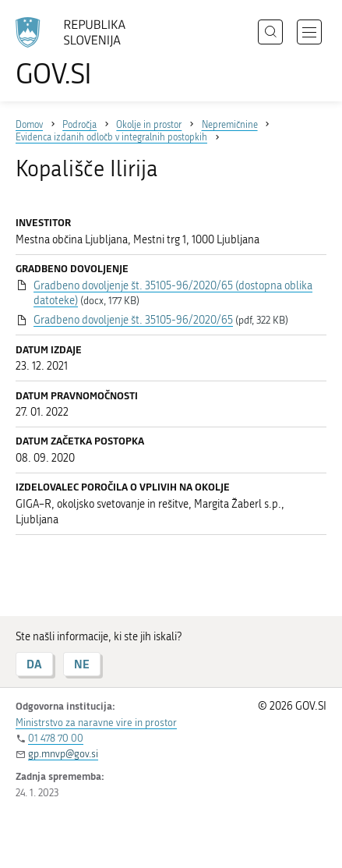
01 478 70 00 (56, 738)
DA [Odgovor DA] (34, 664)
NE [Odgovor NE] (82, 664)
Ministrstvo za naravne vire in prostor (96, 723)
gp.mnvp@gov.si (63, 754)
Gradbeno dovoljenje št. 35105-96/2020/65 (133, 320)
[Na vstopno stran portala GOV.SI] (78, 53)
